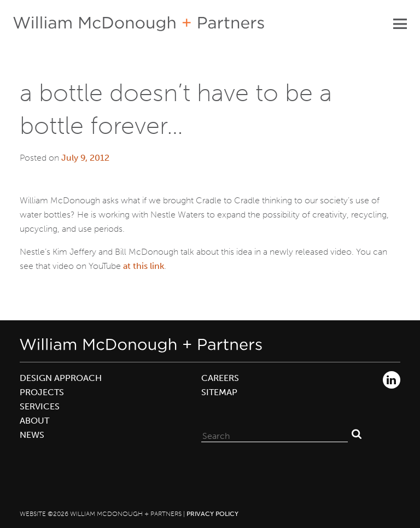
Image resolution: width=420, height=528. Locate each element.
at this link (144, 266)
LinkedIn (392, 380)
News (32, 435)
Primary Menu (400, 24)
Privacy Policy (212, 514)
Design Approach (61, 378)
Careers (220, 378)
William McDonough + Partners (139, 24)
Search (357, 433)
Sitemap (219, 392)
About (34, 421)
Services (40, 406)
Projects (42, 392)
